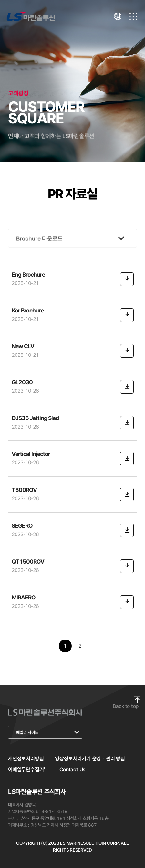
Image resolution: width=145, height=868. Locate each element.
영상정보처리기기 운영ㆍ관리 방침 (90, 759)
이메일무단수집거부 (28, 770)
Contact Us (72, 770)
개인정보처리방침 (26, 759)
